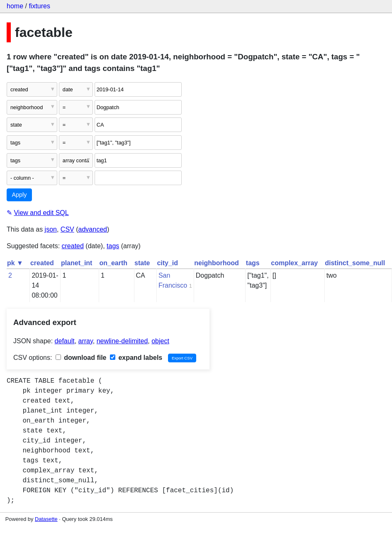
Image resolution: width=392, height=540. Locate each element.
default (65, 341)
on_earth (113, 263)
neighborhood (217, 263)
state (142, 263)
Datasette (46, 519)
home (15, 6)
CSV (67, 229)
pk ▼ (15, 263)
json (51, 229)
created (73, 246)
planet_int (77, 263)
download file (81, 358)
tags (113, 246)
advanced (93, 229)
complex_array (294, 263)
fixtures (39, 6)
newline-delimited (122, 341)
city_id (167, 263)
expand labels (136, 358)
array (86, 341)
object (160, 341)
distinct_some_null (355, 263)
